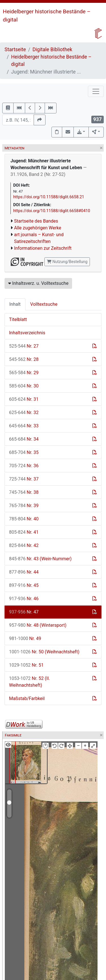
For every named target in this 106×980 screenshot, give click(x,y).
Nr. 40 (24, 519)
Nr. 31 (24, 399)
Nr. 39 (24, 506)
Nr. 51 (26, 665)
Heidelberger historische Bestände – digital (51, 61)
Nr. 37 (24, 479)
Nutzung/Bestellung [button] (67, 262)
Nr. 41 (24, 532)
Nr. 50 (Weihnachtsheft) (44, 652)
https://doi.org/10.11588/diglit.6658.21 (49, 197)
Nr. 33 (24, 426)
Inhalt (15, 304)
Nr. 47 (24, 612)
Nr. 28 (24, 359)
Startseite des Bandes (36, 221)
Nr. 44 (24, 572)
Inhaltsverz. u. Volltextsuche (38, 283)
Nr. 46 (24, 599)
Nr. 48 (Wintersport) (38, 625)
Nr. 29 (24, 373)
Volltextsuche (44, 304)
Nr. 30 (24, 386)
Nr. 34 (24, 439)
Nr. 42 (24, 545)
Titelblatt (18, 319)
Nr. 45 (24, 585)
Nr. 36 (24, 466)
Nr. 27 (24, 346)
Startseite (15, 49)
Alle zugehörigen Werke (38, 228)
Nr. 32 (24, 413)
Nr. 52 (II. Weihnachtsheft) (30, 682)
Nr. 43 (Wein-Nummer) (40, 559)
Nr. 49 (25, 638)
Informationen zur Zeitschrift (43, 248)
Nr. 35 (24, 452)
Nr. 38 (24, 492)
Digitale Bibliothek (52, 49)
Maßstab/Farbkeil (27, 698)
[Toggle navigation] (96, 91)
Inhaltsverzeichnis (27, 333)
